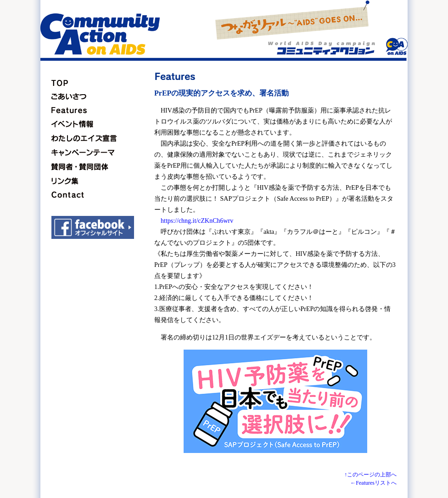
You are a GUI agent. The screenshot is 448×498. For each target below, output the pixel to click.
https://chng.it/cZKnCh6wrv (197, 221)
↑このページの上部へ (370, 475)
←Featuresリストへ (373, 483)
